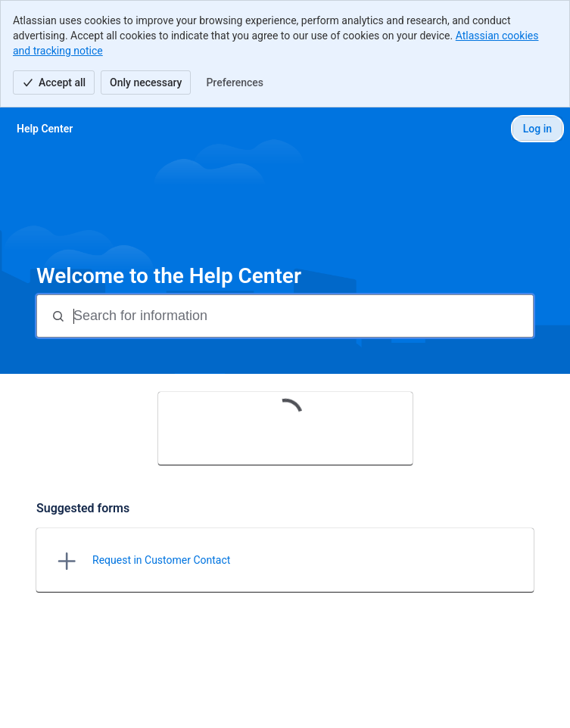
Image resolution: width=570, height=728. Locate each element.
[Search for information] (302, 316)
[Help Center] (45, 129)
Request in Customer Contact (161, 560)
